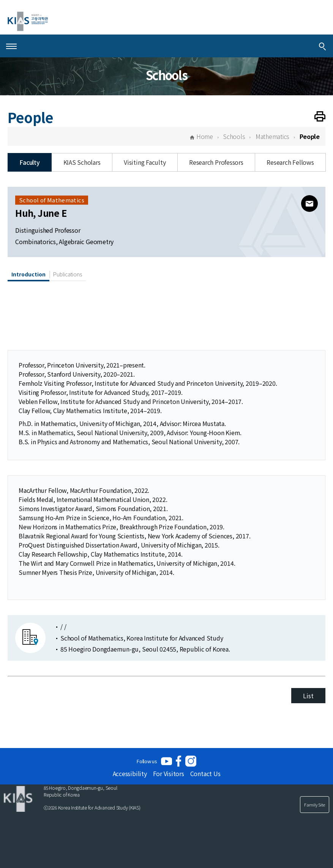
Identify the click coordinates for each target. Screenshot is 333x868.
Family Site (315, 805)
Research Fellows (290, 162)
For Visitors (169, 773)
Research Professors (216, 162)
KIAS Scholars (82, 162)
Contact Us (205, 773)
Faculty (29, 162)
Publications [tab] (68, 274)
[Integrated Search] (322, 46)
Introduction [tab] (28, 274)
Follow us (147, 761)
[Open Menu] (11, 46)
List (308, 696)
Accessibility (130, 773)
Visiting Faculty (145, 162)
